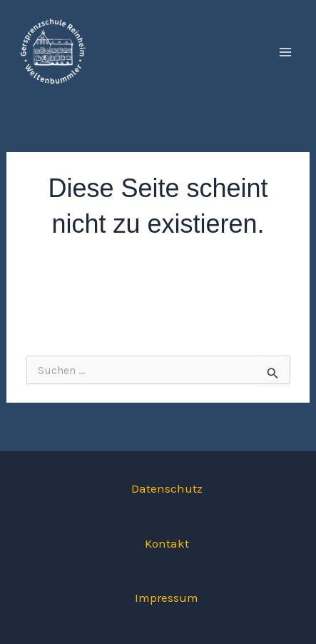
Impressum (167, 598)
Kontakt (167, 543)
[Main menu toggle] (286, 52)
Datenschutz (167, 488)
